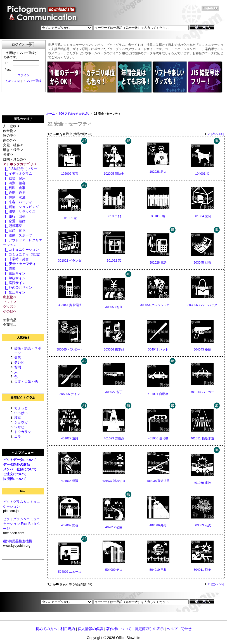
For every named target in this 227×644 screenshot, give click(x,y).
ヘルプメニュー (23, 453)
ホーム (51, 114)
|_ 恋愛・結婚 (14, 221)
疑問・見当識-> (15, 159)
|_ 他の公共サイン (18, 288)
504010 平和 (158, 570)
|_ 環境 (9, 269)
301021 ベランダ (70, 261)
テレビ (19, 363)
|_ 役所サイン (14, 273)
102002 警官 (70, 174)
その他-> (10, 311)
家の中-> (10, 136)
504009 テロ (114, 570)
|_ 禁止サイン (14, 292)
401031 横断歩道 (202, 438)
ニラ (18, 437)
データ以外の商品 (16, 465)
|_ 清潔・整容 (14, 183)
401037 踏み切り (114, 481)
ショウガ (21, 422)
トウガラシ (23, 432)
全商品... (10, 325)
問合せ (186, 629)
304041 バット (158, 349)
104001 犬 (202, 174)
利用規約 (68, 629)
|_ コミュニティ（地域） (23, 254)
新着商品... (11, 320)
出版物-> (10, 297)
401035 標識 (70, 481)
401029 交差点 (114, 438)
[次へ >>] (217, 134)
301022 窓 (114, 261)
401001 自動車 (158, 394)
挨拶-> (8, 155)
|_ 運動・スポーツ (18, 235)
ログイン (23, 75)
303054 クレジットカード (158, 305)
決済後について (15, 479)
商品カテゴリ (23, 119)
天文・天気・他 (26, 382)
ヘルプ (172, 629)
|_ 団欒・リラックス (19, 212)
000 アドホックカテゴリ (74, 114)
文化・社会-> (13, 145)
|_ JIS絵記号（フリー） (22, 169)
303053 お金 (114, 307)
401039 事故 (202, 483)
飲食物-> (10, 131)
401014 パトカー (202, 392)
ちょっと (21, 408)
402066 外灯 (158, 525)
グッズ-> (10, 307)
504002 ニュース (70, 572)
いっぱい (21, 413)
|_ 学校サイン (14, 278)
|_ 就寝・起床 (14, 178)
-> (20, 164)
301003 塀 (158, 216)
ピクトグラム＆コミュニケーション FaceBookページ (22, 524)
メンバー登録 (32, 81)
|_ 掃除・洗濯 (14, 197)
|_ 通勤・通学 (14, 193)
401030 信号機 (158, 438)
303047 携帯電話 (70, 305)
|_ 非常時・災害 (16, 259)
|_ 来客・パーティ (18, 202)
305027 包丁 (114, 392)
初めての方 (13, 81)
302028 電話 (158, 262)
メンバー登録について (20, 469)
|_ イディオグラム (18, 174)
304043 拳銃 (202, 349)
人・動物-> (11, 126)
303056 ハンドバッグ (202, 305)
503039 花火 (202, 525)
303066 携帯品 (114, 349)
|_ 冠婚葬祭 (13, 226)
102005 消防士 (114, 174)
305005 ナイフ (70, 394)
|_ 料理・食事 (14, 188)
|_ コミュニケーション (21, 250)
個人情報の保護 (90, 629)
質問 (18, 367)
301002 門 (114, 216)
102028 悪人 (158, 172)
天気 (18, 358)
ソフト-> (10, 302)
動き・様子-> (13, 150)
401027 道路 (70, 438)
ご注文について (15, 474)
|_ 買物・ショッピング (21, 207)
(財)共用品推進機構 (18, 541)
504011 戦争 (202, 570)
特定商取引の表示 (149, 629)
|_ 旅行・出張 (14, 216)
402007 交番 (70, 525)
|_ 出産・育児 (14, 231)
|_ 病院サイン (14, 283)
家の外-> (10, 140)
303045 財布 (202, 262)
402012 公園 (114, 527)
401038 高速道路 (158, 481)
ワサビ (19, 427)
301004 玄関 (202, 216)
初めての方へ (46, 629)
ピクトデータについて (20, 460)
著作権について (119, 629)
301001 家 (70, 218)
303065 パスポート (70, 349)
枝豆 (18, 418)
